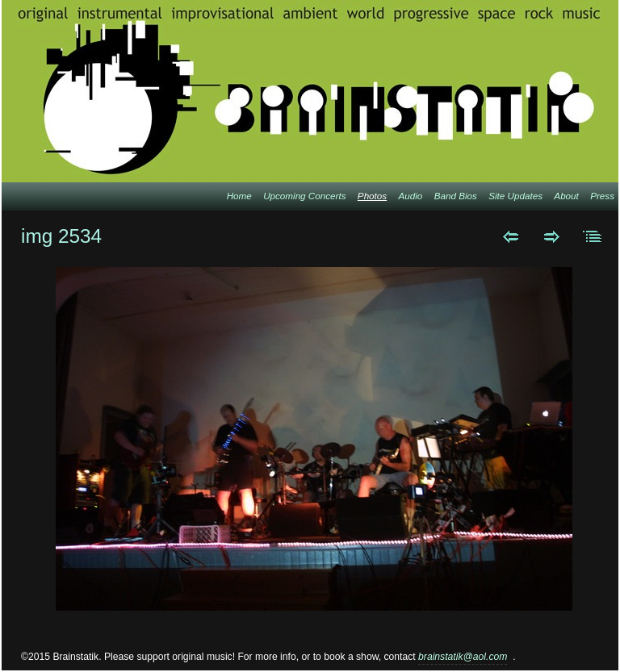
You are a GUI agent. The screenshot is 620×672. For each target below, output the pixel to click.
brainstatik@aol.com (463, 657)
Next (552, 236)
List (593, 236)
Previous (511, 236)
